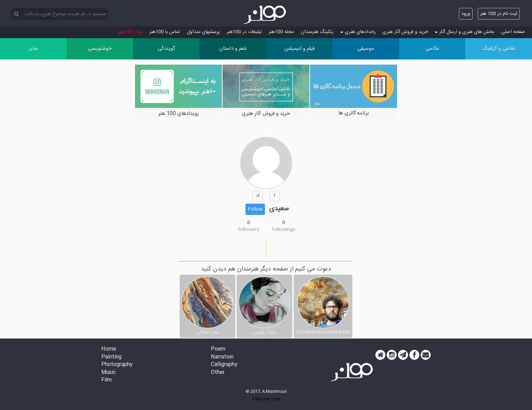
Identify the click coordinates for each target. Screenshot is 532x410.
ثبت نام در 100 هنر (499, 14)
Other (218, 373)
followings (284, 230)
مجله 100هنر (281, 32)
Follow (255, 209)
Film (106, 380)
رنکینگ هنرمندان (317, 32)
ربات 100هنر (131, 32)
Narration (222, 357)
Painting (111, 357)
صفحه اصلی (513, 32)
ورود (466, 14)
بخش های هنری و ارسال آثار (465, 32)
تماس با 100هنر (165, 32)
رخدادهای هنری (358, 32)
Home (109, 349)
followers (249, 230)
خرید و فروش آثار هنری (405, 32)
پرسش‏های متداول (203, 32)
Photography (117, 365)
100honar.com (266, 399)
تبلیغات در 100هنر (244, 32)
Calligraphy (224, 365)
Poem (218, 349)
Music (109, 373)
